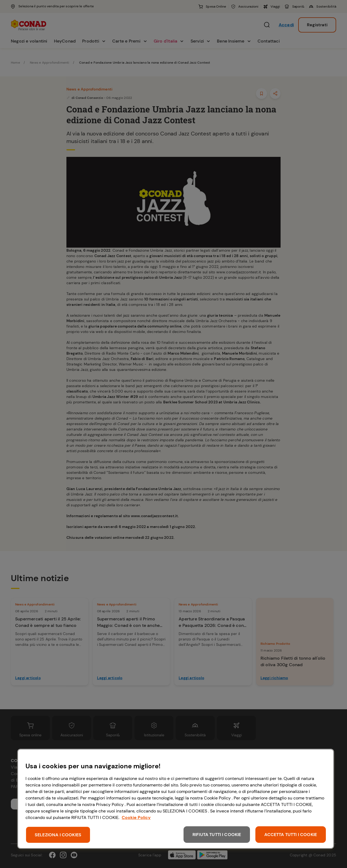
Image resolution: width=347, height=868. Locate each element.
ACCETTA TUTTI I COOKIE (291, 835)
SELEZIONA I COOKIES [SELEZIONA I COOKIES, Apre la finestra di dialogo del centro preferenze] (58, 835)
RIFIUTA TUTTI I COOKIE (217, 835)
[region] (176, 799)
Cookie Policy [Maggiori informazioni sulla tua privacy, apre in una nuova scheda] (136, 817)
